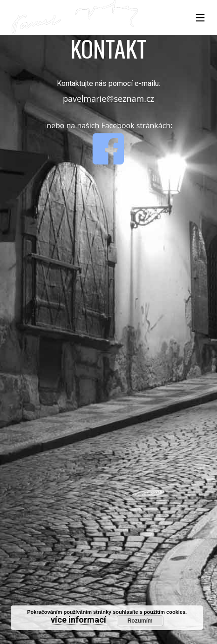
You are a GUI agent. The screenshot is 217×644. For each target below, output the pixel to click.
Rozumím (140, 621)
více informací (78, 620)
